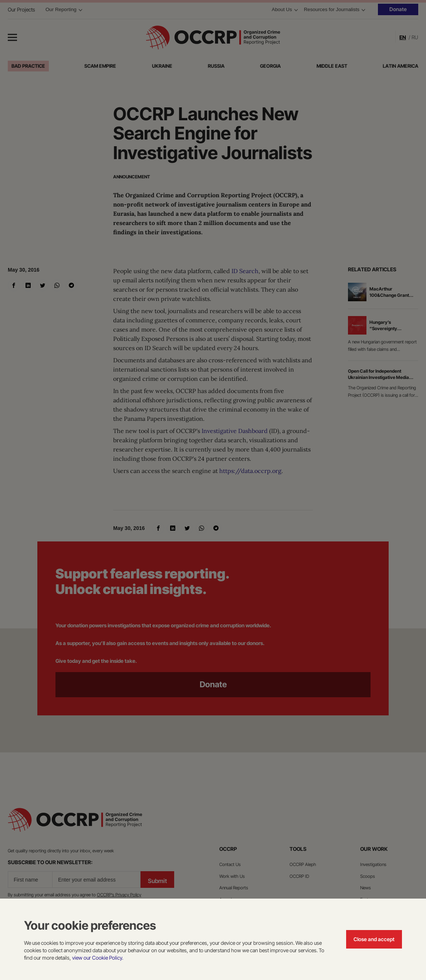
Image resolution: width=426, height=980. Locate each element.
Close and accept (374, 939)
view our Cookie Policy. (98, 958)
